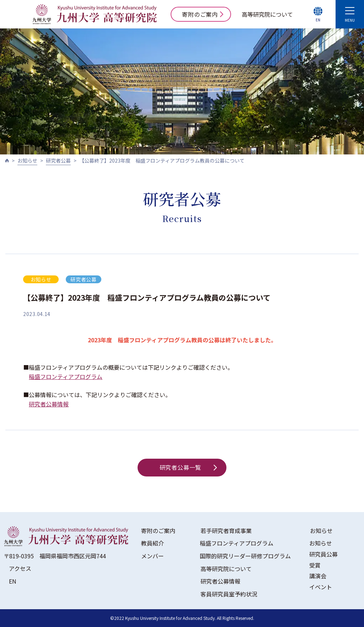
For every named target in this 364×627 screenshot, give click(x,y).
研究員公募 (323, 554)
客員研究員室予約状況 (229, 594)
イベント (321, 587)
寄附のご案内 (203, 14)
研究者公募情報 (49, 404)
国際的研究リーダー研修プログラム (245, 556)
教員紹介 (152, 543)
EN (13, 581)
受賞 (315, 565)
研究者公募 (58, 160)
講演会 (318, 576)
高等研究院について (267, 14)
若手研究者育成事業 (226, 531)
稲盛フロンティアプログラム (66, 376)
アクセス (20, 568)
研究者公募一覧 (188, 467)
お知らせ (27, 160)
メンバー (152, 556)
